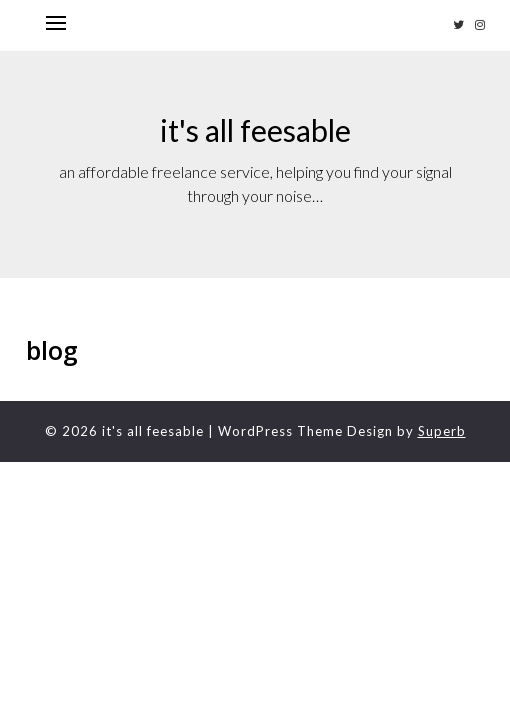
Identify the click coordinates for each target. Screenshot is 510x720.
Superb (442, 431)
